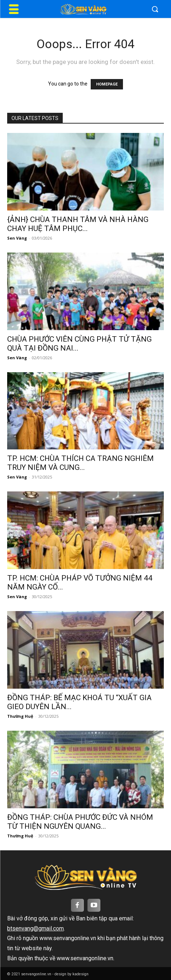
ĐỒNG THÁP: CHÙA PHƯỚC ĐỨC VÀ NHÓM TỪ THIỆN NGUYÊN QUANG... (80, 822)
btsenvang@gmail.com (35, 928)
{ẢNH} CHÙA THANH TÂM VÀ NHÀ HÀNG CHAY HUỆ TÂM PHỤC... (78, 224)
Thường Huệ (20, 716)
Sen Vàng (17, 238)
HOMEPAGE (107, 84)
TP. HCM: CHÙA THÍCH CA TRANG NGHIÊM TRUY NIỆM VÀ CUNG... (80, 463)
